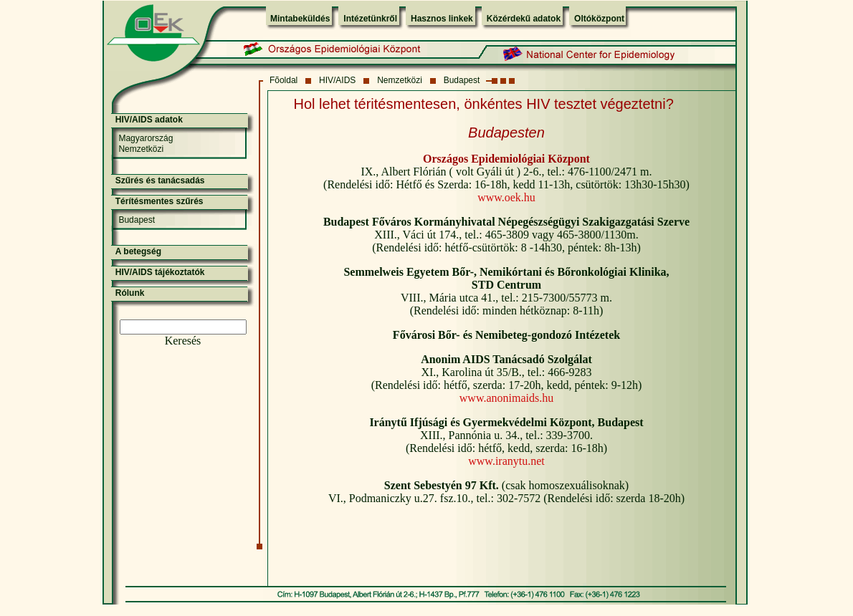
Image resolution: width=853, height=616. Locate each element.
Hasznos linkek (442, 19)
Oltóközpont (599, 19)
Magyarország (146, 138)
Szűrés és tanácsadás (160, 181)
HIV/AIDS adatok (149, 120)
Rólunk (130, 293)
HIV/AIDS (337, 80)
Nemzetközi (400, 80)
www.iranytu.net (506, 461)
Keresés (183, 341)
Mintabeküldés (300, 19)
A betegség (138, 251)
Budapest (462, 80)
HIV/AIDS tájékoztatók (160, 272)
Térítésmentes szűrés (159, 201)
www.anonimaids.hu (506, 398)
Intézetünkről (370, 19)
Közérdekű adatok (524, 19)
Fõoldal (283, 80)
